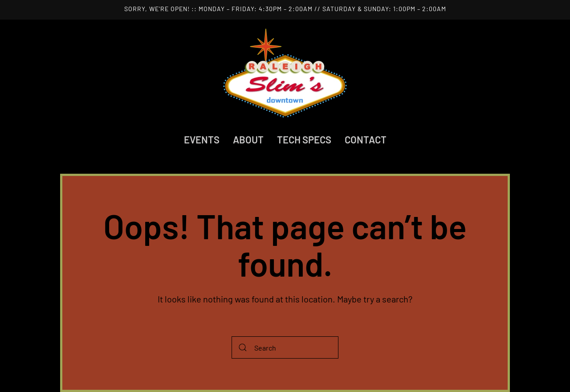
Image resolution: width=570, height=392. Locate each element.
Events (202, 139)
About (248, 139)
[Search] (285, 347)
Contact (366, 139)
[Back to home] (285, 73)
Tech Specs (304, 139)
